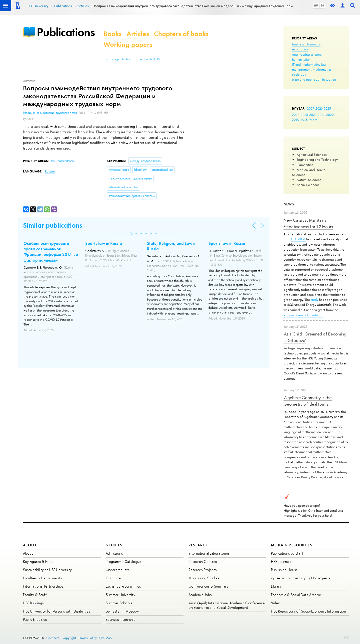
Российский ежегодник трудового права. (51, 113)
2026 (319, 108)
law (324, 64)
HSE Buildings (33, 603)
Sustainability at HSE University (47, 570)
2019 (296, 120)
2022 (313, 115)
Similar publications (53, 225)
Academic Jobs (200, 595)
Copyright (69, 638)
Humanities (305, 165)
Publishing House (284, 570)
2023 (304, 115)
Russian (50, 171)
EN (322, 5)
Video (276, 603)
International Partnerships (43, 586)
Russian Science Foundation (303, 315)
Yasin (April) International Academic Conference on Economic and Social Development (227, 605)
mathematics (322, 69)
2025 (327, 108)
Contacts (53, 638)
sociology (299, 74)
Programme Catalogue (123, 562)
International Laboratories (209, 553)
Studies (114, 545)
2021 (321, 115)
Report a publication (118, 59)
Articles (138, 34)
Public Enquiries (35, 619)
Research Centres (203, 562)
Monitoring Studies (204, 578)
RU (316, 5)
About (30, 545)
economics (300, 49)
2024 (296, 115)
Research (199, 545)
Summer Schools (119, 603)
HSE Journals (281, 562)
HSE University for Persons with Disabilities (56, 611)
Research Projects (202, 570)
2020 (330, 115)
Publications (66, 32)
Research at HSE (150, 59)
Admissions (114, 553)
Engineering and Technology (317, 160)
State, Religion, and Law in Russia (172, 246)
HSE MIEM (298, 239)
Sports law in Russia (104, 243)
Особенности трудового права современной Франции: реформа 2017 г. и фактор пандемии (51, 252)
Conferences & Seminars (208, 586)
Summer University (120, 595)
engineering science (307, 54)
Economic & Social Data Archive (296, 595)
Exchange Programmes (123, 586)
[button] (131, 233)
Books (112, 34)
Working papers (128, 45)
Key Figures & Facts (38, 562)
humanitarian (301, 59)
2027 (311, 108)
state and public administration (314, 79)
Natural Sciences (309, 180)
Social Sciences (308, 185)
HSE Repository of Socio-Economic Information (308, 611)
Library (276, 586)
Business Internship (121, 619)
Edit (346, 637)
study (314, 300)
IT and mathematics (306, 64)
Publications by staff (287, 553)
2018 (304, 120)
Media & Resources (292, 545)
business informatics (306, 44)
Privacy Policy (88, 638)
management (302, 69)
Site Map (105, 638)
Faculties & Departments (42, 578)
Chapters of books (181, 34)
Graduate (113, 578)
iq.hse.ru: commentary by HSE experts (301, 578)
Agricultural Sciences (312, 155)
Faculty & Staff (35, 595)
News (289, 204)
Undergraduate (118, 570)
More (314, 120)
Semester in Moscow (122, 611)
